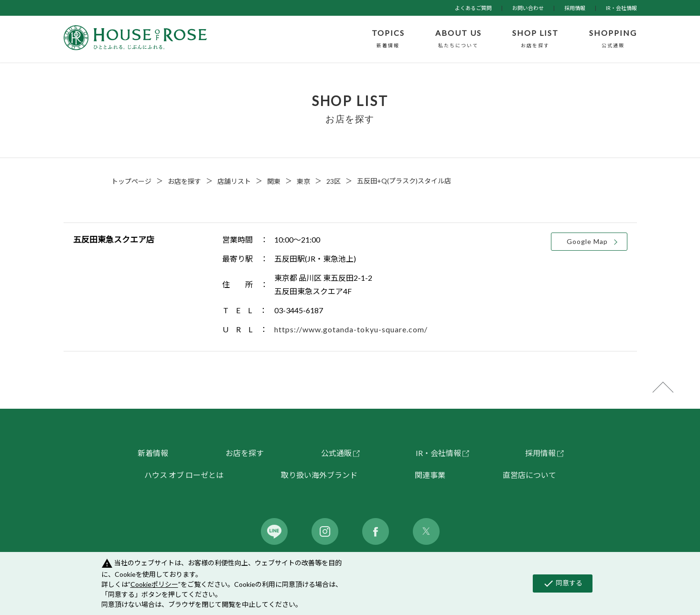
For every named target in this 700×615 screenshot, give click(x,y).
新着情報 (153, 453)
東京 (303, 181)
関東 (274, 181)
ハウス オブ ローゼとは (184, 475)
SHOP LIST (535, 39)
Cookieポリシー (154, 584)
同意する (563, 583)
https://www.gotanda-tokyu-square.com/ (351, 329)
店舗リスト (234, 181)
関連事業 (430, 475)
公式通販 (336, 453)
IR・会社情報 (621, 8)
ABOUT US (458, 39)
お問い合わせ (528, 8)
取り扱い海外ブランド (319, 475)
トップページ (131, 181)
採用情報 (575, 8)
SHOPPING (613, 39)
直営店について (529, 475)
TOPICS (388, 39)
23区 (334, 181)
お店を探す (184, 181)
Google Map (587, 241)
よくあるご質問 (473, 8)
